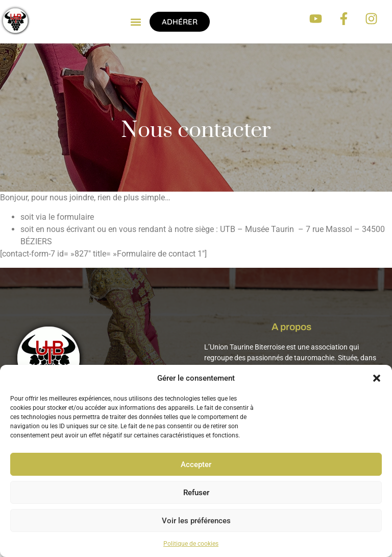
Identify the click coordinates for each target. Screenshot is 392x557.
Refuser (196, 493)
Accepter (196, 465)
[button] (377, 378)
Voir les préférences (196, 521)
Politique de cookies (191, 544)
